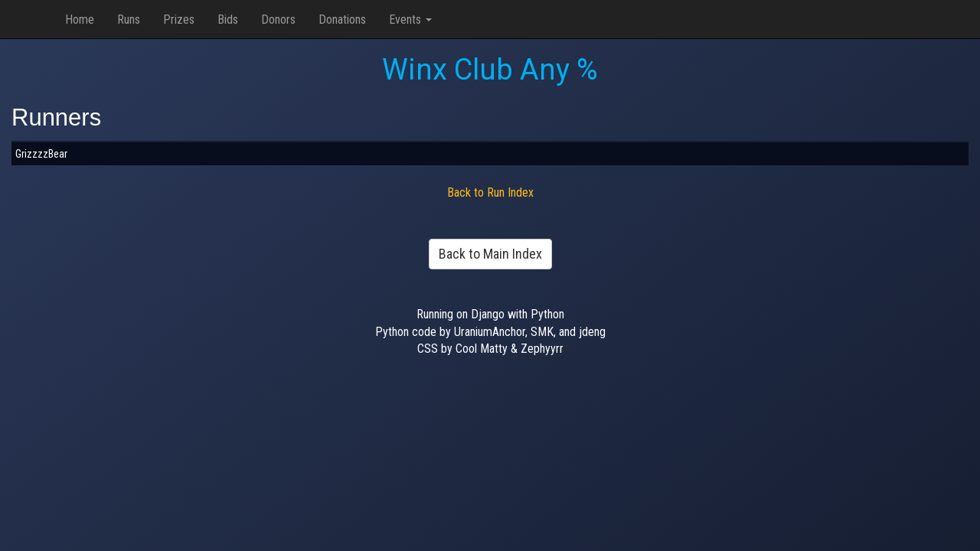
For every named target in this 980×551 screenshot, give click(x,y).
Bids (228, 20)
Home (80, 20)
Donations (342, 20)
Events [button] (410, 20)
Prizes (179, 20)
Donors (278, 20)
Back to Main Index (490, 254)
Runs (129, 20)
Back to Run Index (490, 192)
